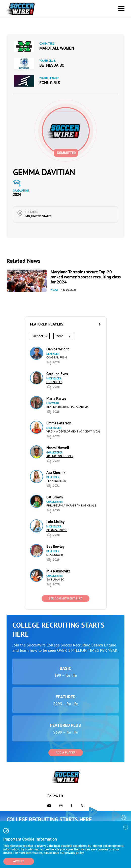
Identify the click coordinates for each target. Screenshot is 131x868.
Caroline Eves (57, 374)
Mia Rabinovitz (58, 571)
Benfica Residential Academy (68, 407)
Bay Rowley (55, 546)
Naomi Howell (58, 448)
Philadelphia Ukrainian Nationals (71, 506)
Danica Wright (58, 349)
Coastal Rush (57, 358)
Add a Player (66, 753)
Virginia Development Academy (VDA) (73, 432)
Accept (19, 861)
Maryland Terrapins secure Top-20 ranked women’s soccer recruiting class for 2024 (86, 277)
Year (59, 336)
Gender (38, 336)
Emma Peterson (59, 423)
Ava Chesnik (56, 472)
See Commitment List (65, 599)
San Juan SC (55, 580)
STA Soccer (55, 555)
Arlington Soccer (60, 456)
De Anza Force (57, 530)
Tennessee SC (56, 481)
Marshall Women (57, 48)
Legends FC (54, 382)
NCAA (54, 290)
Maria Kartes (56, 398)
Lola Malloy (55, 522)
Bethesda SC (52, 65)
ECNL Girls (50, 83)
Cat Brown (55, 497)
